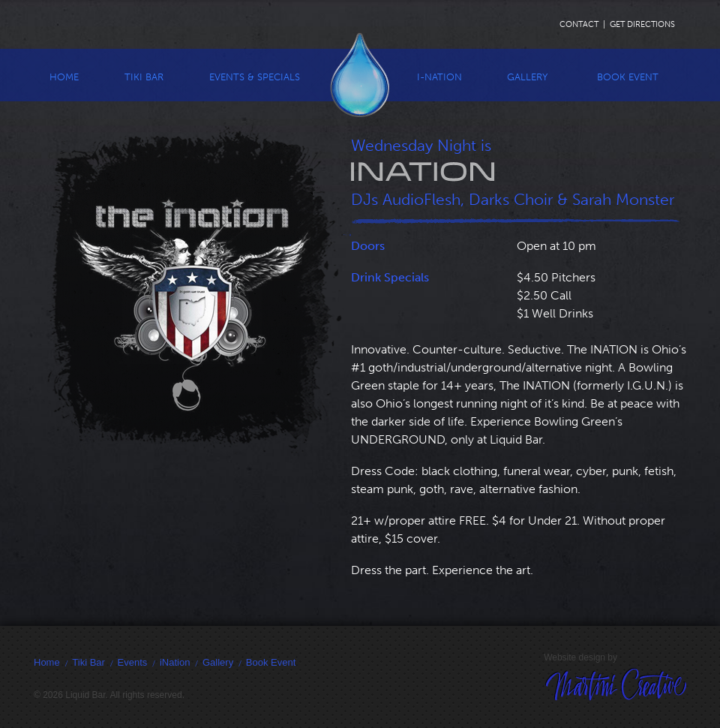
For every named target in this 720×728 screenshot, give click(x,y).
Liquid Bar (360, 75)
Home (64, 77)
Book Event (628, 77)
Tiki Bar (144, 77)
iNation (175, 662)
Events (133, 662)
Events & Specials (255, 77)
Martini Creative (646, 700)
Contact (579, 24)
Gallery (527, 77)
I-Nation (439, 77)
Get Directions (642, 24)
